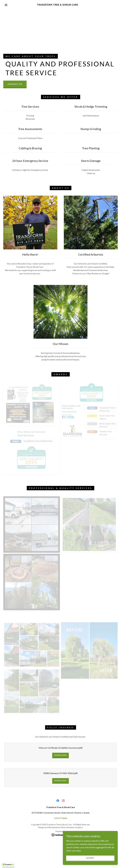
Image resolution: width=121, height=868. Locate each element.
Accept (90, 858)
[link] (58, 5)
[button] (6, 5)
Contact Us (15, 84)
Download (60, 755)
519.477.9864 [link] (61, 818)
